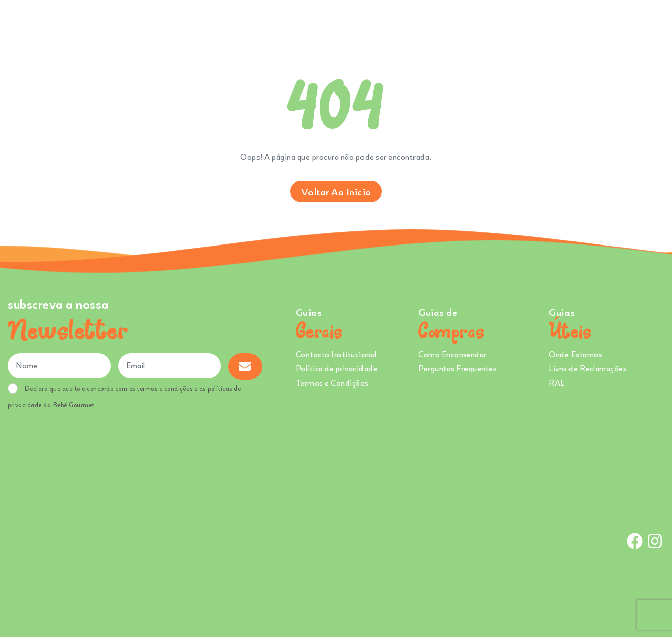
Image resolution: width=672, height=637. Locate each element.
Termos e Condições (332, 383)
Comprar (305, 25)
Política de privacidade (337, 368)
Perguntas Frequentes (457, 368)
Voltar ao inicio (336, 192)
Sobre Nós (402, 25)
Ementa (355, 25)
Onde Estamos (562, 25)
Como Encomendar (452, 354)
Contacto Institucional (336, 354)
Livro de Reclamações (588, 368)
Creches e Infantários (482, 25)
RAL (557, 383)
